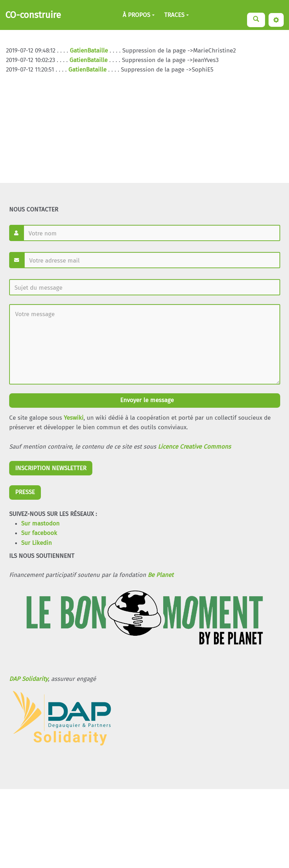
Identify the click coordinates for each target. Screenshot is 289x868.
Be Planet (161, 575)
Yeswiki (74, 418)
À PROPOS (139, 15)
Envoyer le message (146, 400)
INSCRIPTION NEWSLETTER (51, 468)
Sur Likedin (36, 543)
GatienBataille (89, 51)
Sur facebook (39, 533)
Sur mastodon (40, 524)
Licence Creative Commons (194, 447)
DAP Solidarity (29, 679)
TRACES (177, 15)
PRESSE (25, 492)
